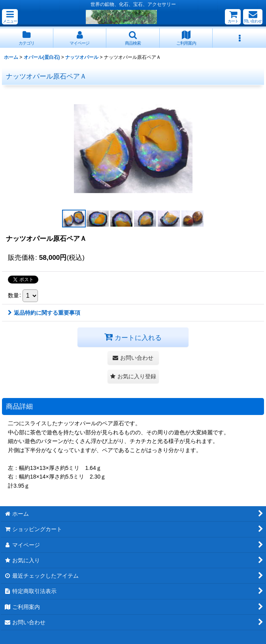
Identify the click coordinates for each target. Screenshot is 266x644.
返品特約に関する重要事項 (44, 313)
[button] (10, 17)
